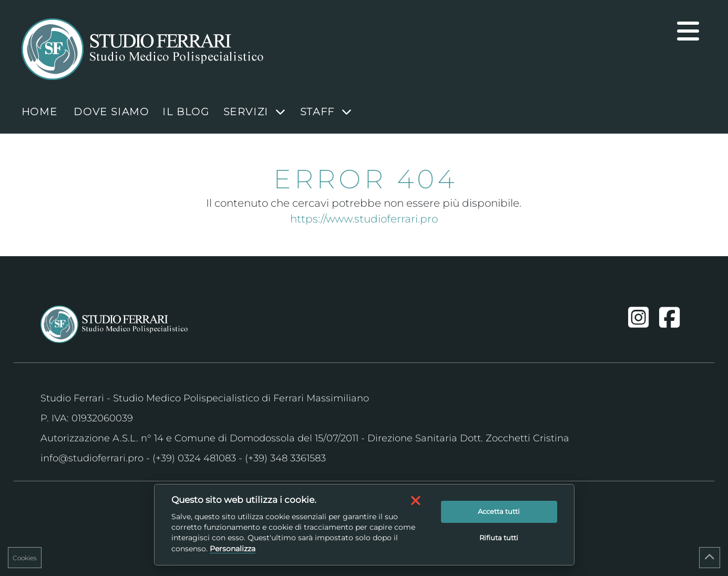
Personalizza (233, 549)
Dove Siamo (111, 112)
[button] (416, 501)
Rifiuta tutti (499, 538)
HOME (39, 112)
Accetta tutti (499, 511)
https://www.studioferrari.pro (364, 219)
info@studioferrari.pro (92, 458)
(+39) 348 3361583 (285, 458)
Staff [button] (326, 112)
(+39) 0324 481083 (194, 458)
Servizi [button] (255, 112)
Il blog (186, 112)
